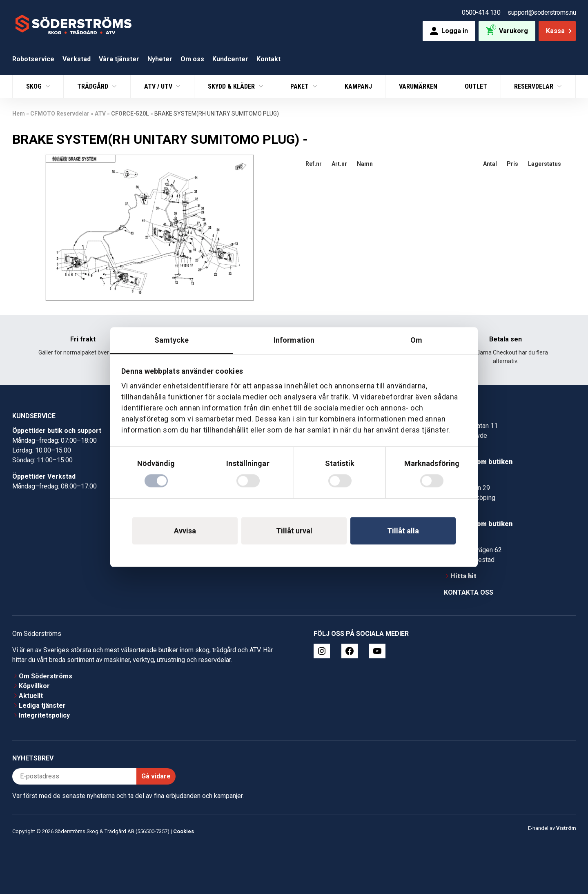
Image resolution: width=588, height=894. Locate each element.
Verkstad (77, 59)
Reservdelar (535, 86)
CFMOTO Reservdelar (60, 114)
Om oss (192, 59)
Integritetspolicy (44, 715)
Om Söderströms (46, 676)
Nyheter (160, 59)
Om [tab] (416, 340)
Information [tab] (294, 340)
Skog (35, 86)
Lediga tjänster (42, 706)
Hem (19, 114)
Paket (300, 86)
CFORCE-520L (130, 114)
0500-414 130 (481, 12)
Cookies (184, 831)
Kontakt (268, 59)
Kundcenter (230, 59)
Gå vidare (156, 776)
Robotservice (33, 59)
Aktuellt (31, 696)
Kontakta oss (469, 592)
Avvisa (185, 531)
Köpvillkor (34, 686)
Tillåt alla (403, 531)
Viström (566, 828)
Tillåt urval (294, 531)
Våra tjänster (119, 59)
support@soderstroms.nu (542, 12)
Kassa (560, 31)
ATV (100, 114)
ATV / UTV (159, 86)
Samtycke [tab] (172, 340)
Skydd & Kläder (232, 86)
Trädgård (94, 86)
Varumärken (418, 86)
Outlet (476, 86)
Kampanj (358, 86)
